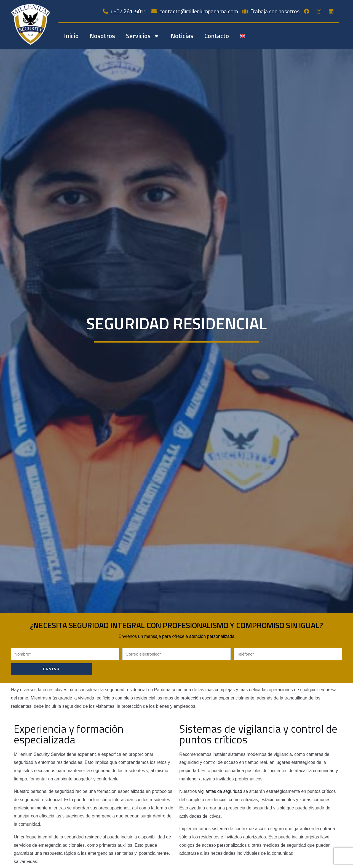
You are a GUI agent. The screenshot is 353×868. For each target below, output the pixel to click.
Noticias (182, 36)
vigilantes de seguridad (221, 791)
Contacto (217, 36)
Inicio (71, 36)
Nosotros (102, 36)
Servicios (143, 36)
